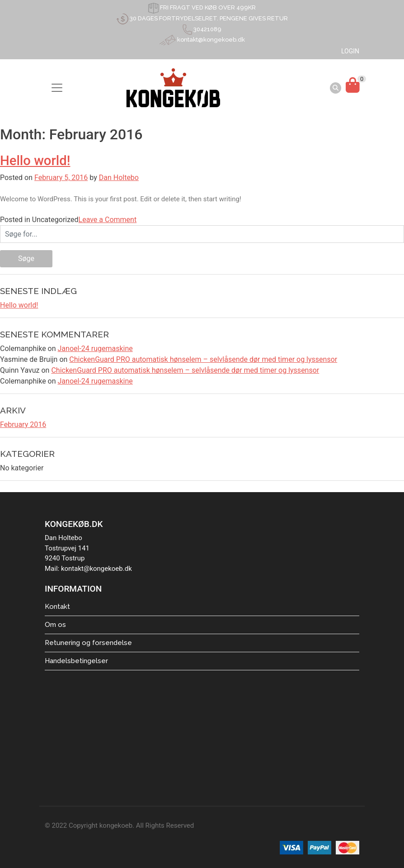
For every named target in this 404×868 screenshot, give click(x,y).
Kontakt (57, 607)
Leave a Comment (108, 220)
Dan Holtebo (119, 178)
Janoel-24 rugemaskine (95, 349)
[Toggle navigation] (57, 88)
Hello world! (35, 161)
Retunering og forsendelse (88, 643)
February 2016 (23, 425)
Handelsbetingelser (76, 661)
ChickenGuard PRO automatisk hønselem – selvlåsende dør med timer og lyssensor (203, 359)
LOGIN (350, 51)
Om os (55, 625)
